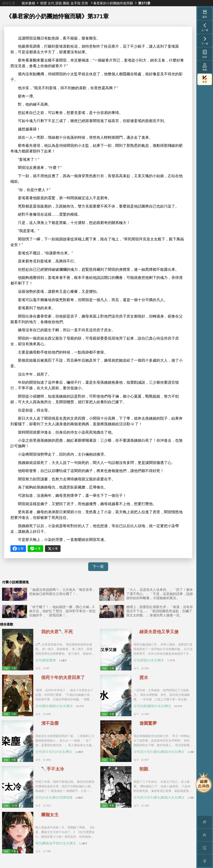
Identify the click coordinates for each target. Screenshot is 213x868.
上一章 (205, 27)
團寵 (66, 3)
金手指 (76, 3)
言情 (85, 3)
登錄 (205, 67)
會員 (205, 79)
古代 (51, 3)
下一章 (98, 567)
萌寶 (43, 3)
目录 (205, 54)
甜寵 (59, 3)
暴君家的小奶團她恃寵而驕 (113, 3)
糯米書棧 (28, 3)
